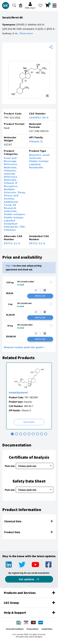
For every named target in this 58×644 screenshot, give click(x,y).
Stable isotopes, (15, 214)
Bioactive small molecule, (39, 156)
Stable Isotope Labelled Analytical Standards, (14, 222)
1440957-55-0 (39, 118)
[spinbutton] (40, 290)
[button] (45, 290)
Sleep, (22, 192)
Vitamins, (10, 170)
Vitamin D (36, 141)
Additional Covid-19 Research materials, (11, 206)
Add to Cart (40, 296)
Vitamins (10, 230)
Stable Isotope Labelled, (39, 163)
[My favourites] (40, 5)
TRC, (23, 227)
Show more (26, 33)
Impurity (28, 402)
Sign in (9, 266)
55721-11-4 (12, 243)
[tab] (12, 434)
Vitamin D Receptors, (11, 184)
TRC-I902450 (31, 397)
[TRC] (29, 54)
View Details (29, 422)
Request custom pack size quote (23, 347)
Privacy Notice (32, 629)
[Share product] (51, 47)
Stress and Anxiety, (11, 197)
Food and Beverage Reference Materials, (11, 163)
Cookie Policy (47, 629)
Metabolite (36, 167)
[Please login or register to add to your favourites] (51, 283)
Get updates (27, 579)
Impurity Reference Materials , (11, 177)
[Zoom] (47, 96)
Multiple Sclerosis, (11, 191)
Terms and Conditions (15, 629)
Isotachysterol (18, 392)
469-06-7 (29, 406)
